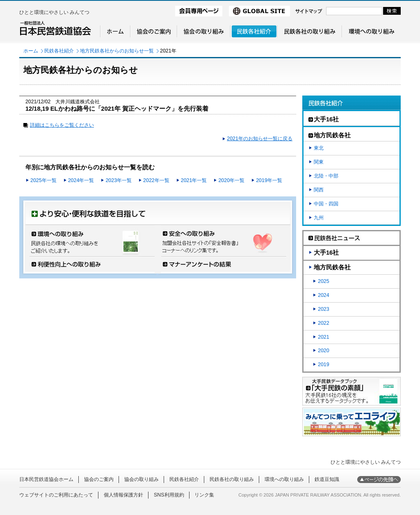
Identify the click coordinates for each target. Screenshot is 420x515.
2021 (324, 337)
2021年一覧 (194, 180)
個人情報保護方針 (123, 495)
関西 (319, 190)
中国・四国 (326, 204)
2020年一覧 (231, 180)
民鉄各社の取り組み (232, 479)
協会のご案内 (99, 479)
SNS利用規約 (169, 495)
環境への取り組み (284, 479)
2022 (324, 323)
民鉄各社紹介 (59, 51)
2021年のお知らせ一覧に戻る (260, 139)
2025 (324, 281)
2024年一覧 (81, 180)
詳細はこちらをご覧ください (62, 125)
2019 (324, 365)
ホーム (31, 51)
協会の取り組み (142, 479)
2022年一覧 (156, 180)
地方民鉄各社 (332, 267)
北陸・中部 (326, 176)
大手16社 (326, 253)
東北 (319, 148)
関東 (319, 162)
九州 (319, 218)
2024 (324, 295)
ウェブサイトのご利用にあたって (56, 495)
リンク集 (204, 495)
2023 (324, 309)
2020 (324, 351)
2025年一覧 (43, 180)
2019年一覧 (269, 180)
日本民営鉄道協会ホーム (46, 479)
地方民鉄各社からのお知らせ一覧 (117, 51)
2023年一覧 (119, 180)
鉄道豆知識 (327, 479)
